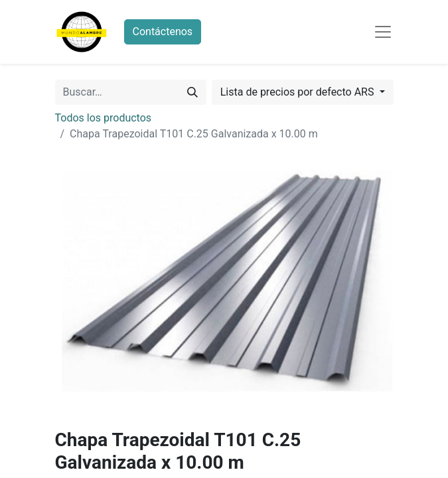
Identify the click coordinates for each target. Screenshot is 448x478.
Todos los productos (104, 118)
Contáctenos (163, 32)
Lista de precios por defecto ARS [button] (299, 92)
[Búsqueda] (192, 92)
